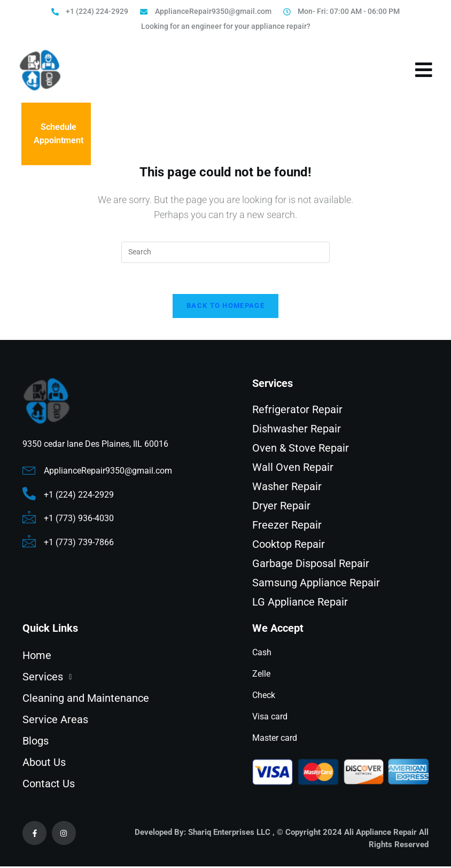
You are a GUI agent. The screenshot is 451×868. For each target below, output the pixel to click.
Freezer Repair (287, 526)
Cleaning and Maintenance (86, 700)
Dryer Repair (281, 507)
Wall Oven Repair (293, 469)
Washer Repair (287, 488)
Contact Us (49, 785)
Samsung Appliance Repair (316, 584)
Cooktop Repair (289, 546)
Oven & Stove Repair (301, 449)
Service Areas (55, 721)
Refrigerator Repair (297, 411)
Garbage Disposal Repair (311, 565)
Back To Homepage (226, 307)
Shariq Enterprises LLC (229, 834)
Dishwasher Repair (297, 430)
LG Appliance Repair (300, 603)
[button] (121, 678)
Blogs (36, 742)
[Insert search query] (226, 252)
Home (37, 657)
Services (50, 678)
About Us (44, 764)
